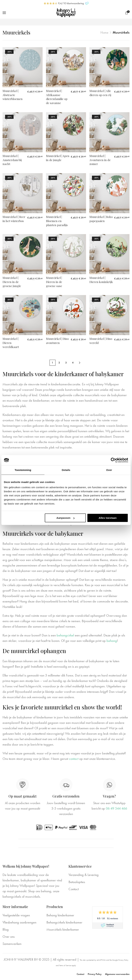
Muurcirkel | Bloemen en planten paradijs (57, 221)
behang (112, 641)
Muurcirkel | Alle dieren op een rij (100, 93)
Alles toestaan (108, 518)
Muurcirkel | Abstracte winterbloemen (13, 95)
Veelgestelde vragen (16, 915)
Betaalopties (77, 882)
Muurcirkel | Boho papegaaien (101, 219)
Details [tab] (66, 470)
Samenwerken (12, 944)
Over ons (9, 937)
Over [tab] (109, 470)
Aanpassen (66, 518)
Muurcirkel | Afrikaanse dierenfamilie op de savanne (57, 97)
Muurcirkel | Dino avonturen (57, 341)
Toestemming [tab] (23, 470)
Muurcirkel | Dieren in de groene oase (54, 282)
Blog (6, 930)
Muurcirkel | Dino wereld (101, 341)
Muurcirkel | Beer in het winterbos (14, 219)
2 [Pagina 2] (59, 363)
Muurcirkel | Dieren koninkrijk (101, 280)
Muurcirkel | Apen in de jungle (58, 158)
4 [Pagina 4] (73, 363)
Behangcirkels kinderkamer (64, 922)
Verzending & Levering (84, 875)
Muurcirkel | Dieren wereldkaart (11, 343)
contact (74, 759)
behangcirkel (65, 635)
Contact (74, 889)
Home (104, 32)
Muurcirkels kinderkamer (63, 930)
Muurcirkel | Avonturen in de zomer (100, 160)
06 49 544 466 (116, 809)
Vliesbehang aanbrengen (19, 922)
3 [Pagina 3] (66, 363)
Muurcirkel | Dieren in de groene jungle (12, 282)
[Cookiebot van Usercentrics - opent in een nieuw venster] (113, 460)
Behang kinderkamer (60, 915)
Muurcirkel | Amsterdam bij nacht (12, 160)
